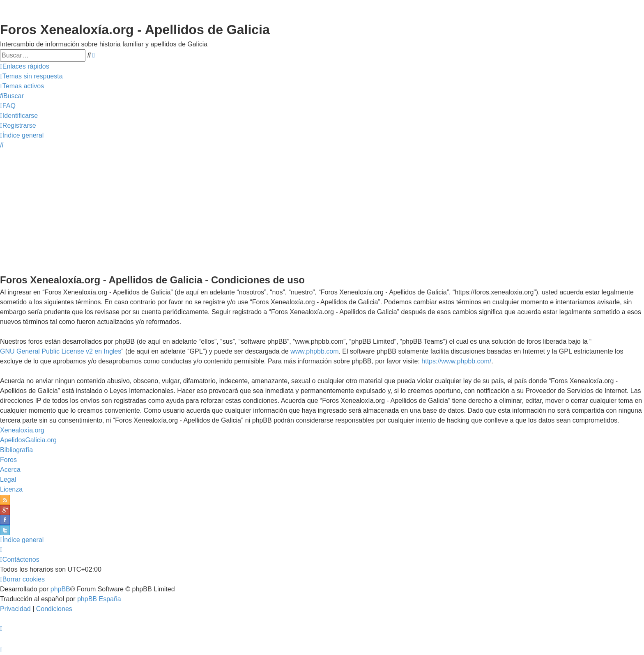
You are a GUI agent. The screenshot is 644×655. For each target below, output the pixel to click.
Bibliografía (16, 450)
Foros (8, 460)
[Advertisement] (322, 211)
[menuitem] (31, 76)
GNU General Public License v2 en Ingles (61, 351)
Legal (8, 479)
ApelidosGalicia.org (28, 440)
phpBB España (99, 599)
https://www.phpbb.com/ (456, 361)
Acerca (10, 470)
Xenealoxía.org (22, 430)
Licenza (11, 489)
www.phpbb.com (314, 351)
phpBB (60, 589)
